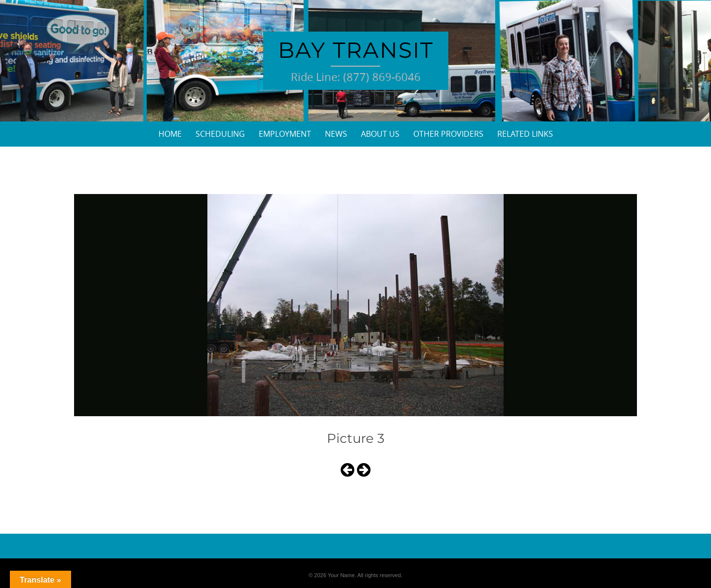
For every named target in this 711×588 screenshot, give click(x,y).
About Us (380, 134)
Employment (285, 134)
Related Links (525, 134)
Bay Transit (356, 50)
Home (170, 134)
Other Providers (448, 134)
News (336, 134)
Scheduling (220, 134)
